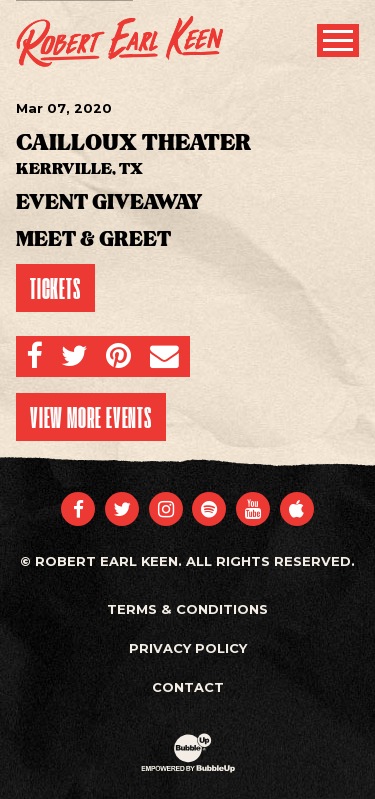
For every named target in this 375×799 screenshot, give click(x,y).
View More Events (91, 417)
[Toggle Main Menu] (338, 40)
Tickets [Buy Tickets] (55, 288)
